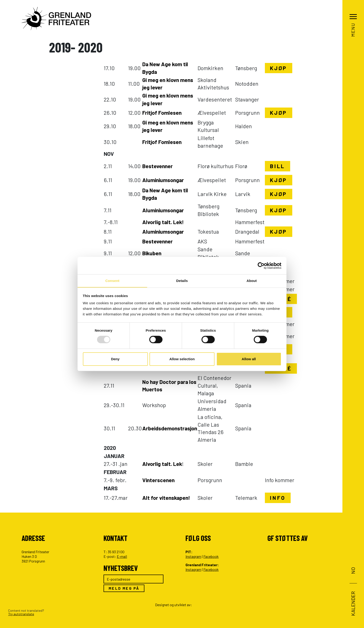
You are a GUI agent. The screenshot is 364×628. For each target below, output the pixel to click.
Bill (278, 166)
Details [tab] (182, 280)
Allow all (249, 359)
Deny (115, 359)
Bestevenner (158, 166)
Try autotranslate (21, 614)
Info (278, 498)
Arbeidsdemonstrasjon (170, 428)
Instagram (193, 556)
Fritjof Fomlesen (162, 113)
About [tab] (252, 280)
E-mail (122, 556)
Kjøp (279, 68)
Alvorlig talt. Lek (162, 464)
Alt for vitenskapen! (166, 498)
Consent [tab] (112, 280)
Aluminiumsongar (163, 180)
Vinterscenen (158, 480)
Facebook (211, 556)
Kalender (353, 604)
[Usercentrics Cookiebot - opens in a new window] (261, 265)
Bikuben (152, 253)
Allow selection (182, 359)
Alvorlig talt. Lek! (163, 222)
